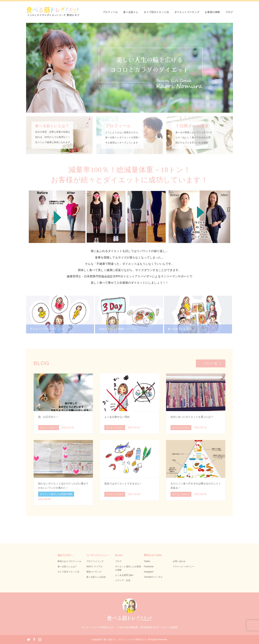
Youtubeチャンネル (153, 577)
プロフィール (110, 12)
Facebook (149, 567)
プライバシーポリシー (183, 567)
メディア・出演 (123, 580)
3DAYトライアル (94, 567)
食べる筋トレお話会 (96, 577)
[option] (129, 68)
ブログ (229, 12)
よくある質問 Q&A (124, 575)
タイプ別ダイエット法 (156, 12)
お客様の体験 (212, 12)
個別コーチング (94, 572)
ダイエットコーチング (187, 12)
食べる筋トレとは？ (67, 567)
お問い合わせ (179, 561)
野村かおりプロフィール (69, 561)
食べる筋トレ (131, 12)
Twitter (147, 561)
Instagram (149, 572)
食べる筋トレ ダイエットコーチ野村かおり (125, 640)
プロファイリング (95, 561)
